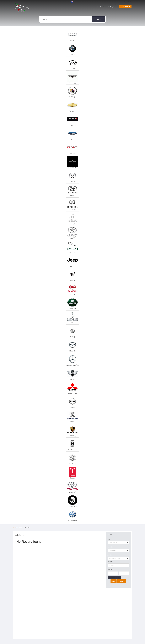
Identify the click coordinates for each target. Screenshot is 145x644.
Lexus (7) (72, 323)
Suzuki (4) (72, 464)
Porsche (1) (72, 436)
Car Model (109, 555)
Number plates (112, 7)
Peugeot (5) (72, 422)
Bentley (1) (72, 83)
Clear (121, 581)
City (109, 539)
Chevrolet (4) (72, 111)
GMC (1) (72, 153)
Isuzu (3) (72, 224)
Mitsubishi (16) (72, 393)
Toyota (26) (73, 492)
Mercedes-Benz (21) (72, 365)
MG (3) (72, 337)
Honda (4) (72, 182)
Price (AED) (111, 570)
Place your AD (125, 6)
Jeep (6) (72, 266)
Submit (114, 581)
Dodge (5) (72, 125)
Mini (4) (72, 379)
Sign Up (130, 2)
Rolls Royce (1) (72, 450)
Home (15, 528)
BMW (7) (72, 55)
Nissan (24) (72, 407)
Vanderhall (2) (72, 506)
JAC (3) (72, 238)
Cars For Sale (101, 7)
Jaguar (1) (72, 252)
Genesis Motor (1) (72, 167)
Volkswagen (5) (73, 520)
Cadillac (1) (72, 97)
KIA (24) (72, 295)
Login (126, 2)
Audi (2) (73, 40)
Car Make (110, 547)
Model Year (111, 562)
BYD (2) (72, 69)
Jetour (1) (72, 280)
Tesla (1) (72, 478)
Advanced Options (114, 578)
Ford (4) (73, 139)
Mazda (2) (72, 351)
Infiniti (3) (72, 210)
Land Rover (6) (73, 309)
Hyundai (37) (72, 196)
